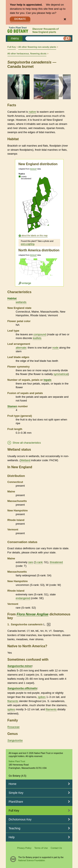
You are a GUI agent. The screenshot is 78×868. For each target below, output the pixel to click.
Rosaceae (14, 727)
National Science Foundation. (32, 860)
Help (12, 837)
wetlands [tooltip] (21, 302)
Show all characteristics (27, 443)
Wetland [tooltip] (25, 460)
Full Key (12, 47)
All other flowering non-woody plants (37, 47)
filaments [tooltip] (13, 701)
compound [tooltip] (40, 334)
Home (13, 784)
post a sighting (28, 244)
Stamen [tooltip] (12, 406)
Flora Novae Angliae (33, 614)
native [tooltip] (32, 112)
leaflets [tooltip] (37, 338)
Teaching (15, 828)
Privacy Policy (24, 848)
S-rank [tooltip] (39, 562)
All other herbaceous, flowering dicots (27, 54)
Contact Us (56, 848)
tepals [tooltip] (48, 380)
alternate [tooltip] (21, 348)
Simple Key (16, 793)
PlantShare (16, 802)
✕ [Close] (65, 19)
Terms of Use (41, 848)
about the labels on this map (35, 236)
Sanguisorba (15, 740)
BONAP (33, 169)
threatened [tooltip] (56, 562)
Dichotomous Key (20, 819)
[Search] (67, 38)
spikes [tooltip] (42, 697)
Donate (20, 19)
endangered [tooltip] (23, 598)
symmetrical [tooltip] (61, 374)
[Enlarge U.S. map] (39, 272)
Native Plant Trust (17, 761)
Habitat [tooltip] (12, 298)
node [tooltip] (55, 348)
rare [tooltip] (30, 562)
